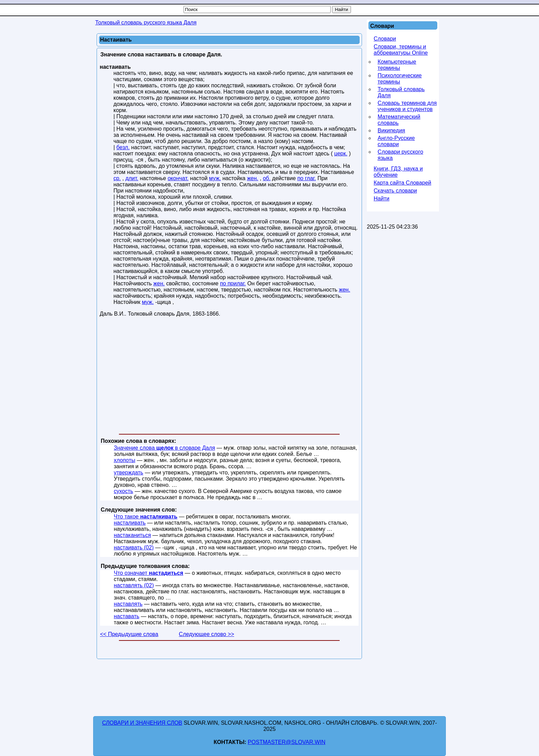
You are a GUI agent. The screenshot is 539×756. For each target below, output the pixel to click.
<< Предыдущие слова (129, 634)
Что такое (146, 517)
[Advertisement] (229, 377)
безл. (123, 147)
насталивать (130, 523)
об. (267, 178)
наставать (126, 616)
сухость (123, 491)
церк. (341, 154)
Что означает (148, 573)
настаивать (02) (134, 547)
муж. (215, 178)
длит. (132, 178)
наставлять (128, 604)
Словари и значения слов (142, 723)
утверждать (129, 473)
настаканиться (132, 535)
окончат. (178, 178)
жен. (252, 178)
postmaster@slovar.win (287, 742)
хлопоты (124, 460)
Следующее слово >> (206, 634)
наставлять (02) (134, 585)
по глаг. (307, 178)
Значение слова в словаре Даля (164, 448)
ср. (117, 178)
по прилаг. (233, 283)
